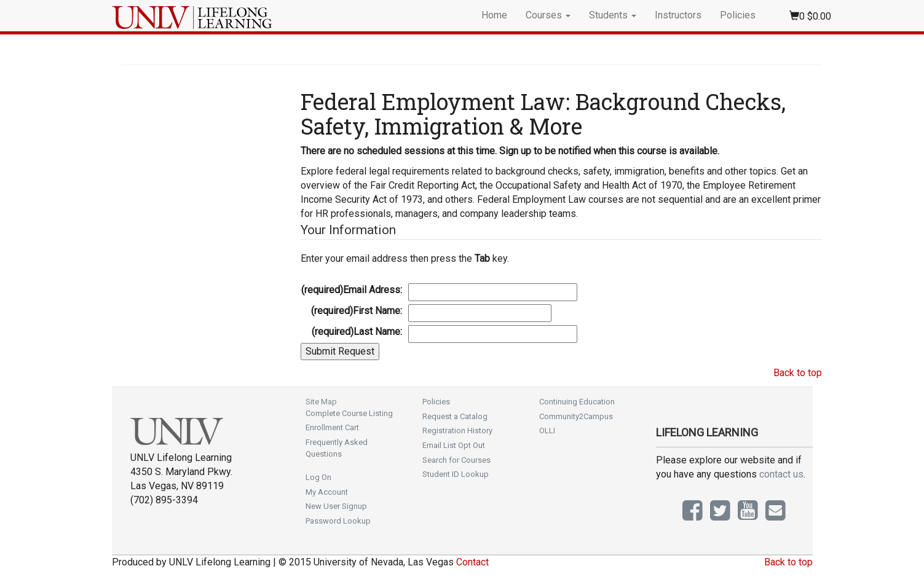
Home (494, 15)
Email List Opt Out (454, 445)
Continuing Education (577, 402)
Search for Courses (456, 460)
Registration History (457, 431)
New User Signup (336, 506)
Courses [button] (548, 15)
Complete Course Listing (349, 413)
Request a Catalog (455, 416)
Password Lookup (338, 521)
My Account (327, 492)
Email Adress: (352, 290)
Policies (738, 15)
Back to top (798, 373)
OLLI (547, 431)
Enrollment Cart (332, 427)
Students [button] (613, 15)
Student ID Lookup (456, 474)
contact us (781, 474)
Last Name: (357, 332)
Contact (472, 562)
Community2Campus (576, 416)
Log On (318, 477)
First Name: (357, 311)
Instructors (678, 15)
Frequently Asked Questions (337, 448)
